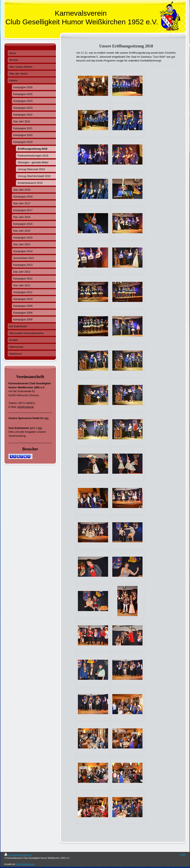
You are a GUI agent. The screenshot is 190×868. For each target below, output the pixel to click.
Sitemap (27, 855)
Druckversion (13, 855)
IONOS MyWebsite (25, 864)
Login (183, 854)
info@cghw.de (26, 407)
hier (46, 418)
